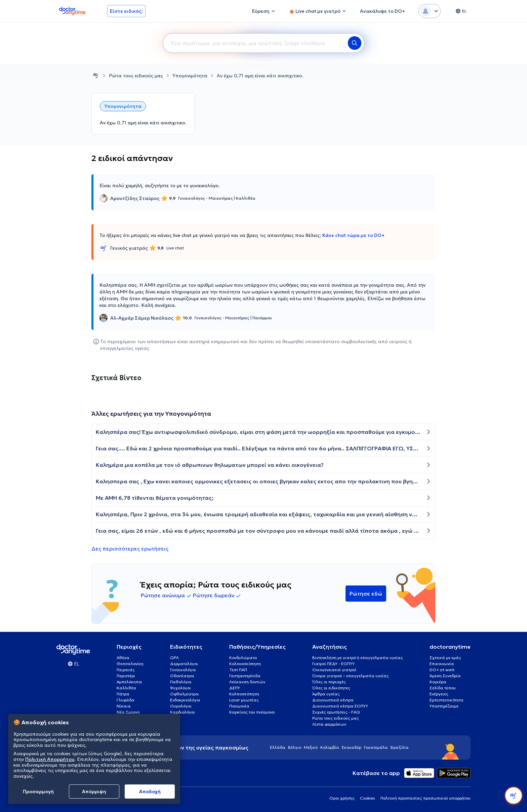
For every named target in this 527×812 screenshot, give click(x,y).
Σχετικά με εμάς (445, 658)
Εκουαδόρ (352, 747)
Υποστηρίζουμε (444, 706)
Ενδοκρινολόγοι (185, 700)
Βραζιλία (400, 747)
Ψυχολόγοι (180, 688)
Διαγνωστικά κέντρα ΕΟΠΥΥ (340, 706)
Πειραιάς (126, 670)
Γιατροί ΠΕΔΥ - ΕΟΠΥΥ (333, 664)
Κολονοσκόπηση (245, 664)
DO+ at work (442, 670)
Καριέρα (438, 682)
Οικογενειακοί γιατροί (334, 670)
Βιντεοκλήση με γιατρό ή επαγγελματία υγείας (358, 658)
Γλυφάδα (126, 700)
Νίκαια (124, 706)
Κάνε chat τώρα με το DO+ (353, 235)
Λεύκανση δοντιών (247, 682)
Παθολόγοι (181, 682)
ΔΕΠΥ (235, 688)
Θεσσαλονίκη (130, 664)
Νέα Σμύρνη (128, 712)
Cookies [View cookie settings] (368, 798)
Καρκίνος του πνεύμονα (252, 712)
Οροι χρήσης (342, 798)
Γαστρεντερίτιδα (245, 676)
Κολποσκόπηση (244, 694)
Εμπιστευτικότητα (447, 700)
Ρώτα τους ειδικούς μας (136, 76)
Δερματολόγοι (184, 664)
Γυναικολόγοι (183, 670)
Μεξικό (311, 747)
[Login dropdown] (430, 11)
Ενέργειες (439, 694)
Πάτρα (123, 694)
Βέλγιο (295, 747)
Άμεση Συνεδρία (445, 676)
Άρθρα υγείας (326, 694)
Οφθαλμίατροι (185, 694)
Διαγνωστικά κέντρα (333, 700)
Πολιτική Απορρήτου (50, 759)
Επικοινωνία (442, 664)
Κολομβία (330, 747)
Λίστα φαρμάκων (329, 724)
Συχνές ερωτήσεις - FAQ (336, 712)
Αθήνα (123, 658)
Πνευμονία (239, 706)
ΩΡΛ (174, 658)
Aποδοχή (150, 791)
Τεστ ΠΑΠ (238, 670)
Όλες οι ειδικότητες (331, 688)
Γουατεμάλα (376, 747)
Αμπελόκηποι (129, 682)
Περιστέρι (126, 676)
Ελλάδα (278, 747)
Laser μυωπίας (244, 700)
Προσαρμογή (38, 791)
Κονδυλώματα (243, 658)
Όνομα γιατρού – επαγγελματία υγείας (351, 676)
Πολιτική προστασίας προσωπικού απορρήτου (425, 798)
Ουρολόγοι (181, 706)
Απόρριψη (94, 791)
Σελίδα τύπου (443, 688)
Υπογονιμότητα (190, 76)
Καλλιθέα (126, 688)
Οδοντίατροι (182, 676)
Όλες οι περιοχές (329, 682)
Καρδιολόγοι (183, 712)
